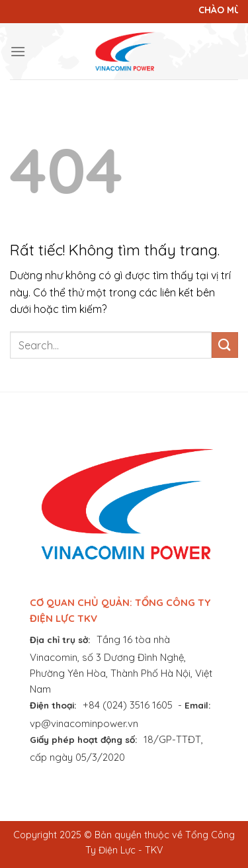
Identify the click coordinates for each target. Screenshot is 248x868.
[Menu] (18, 51)
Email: (198, 705)
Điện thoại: (53, 705)
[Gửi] (225, 345)
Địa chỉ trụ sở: (60, 639)
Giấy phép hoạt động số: (84, 739)
